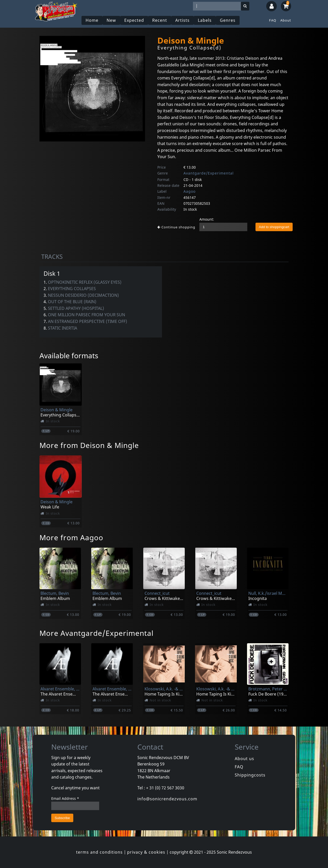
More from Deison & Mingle (89, 445)
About (286, 20)
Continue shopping (176, 227)
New (111, 20)
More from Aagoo (71, 537)
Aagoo (189, 191)
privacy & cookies (146, 852)
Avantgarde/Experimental (209, 173)
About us (244, 759)
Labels (205, 20)
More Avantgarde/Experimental (96, 633)
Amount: (207, 219)
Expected (134, 20)
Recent (160, 20)
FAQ (273, 20)
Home (92, 20)
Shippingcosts (250, 775)
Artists (182, 20)
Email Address (65, 798)
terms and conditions (99, 852)
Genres (228, 20)
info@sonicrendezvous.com (167, 799)
